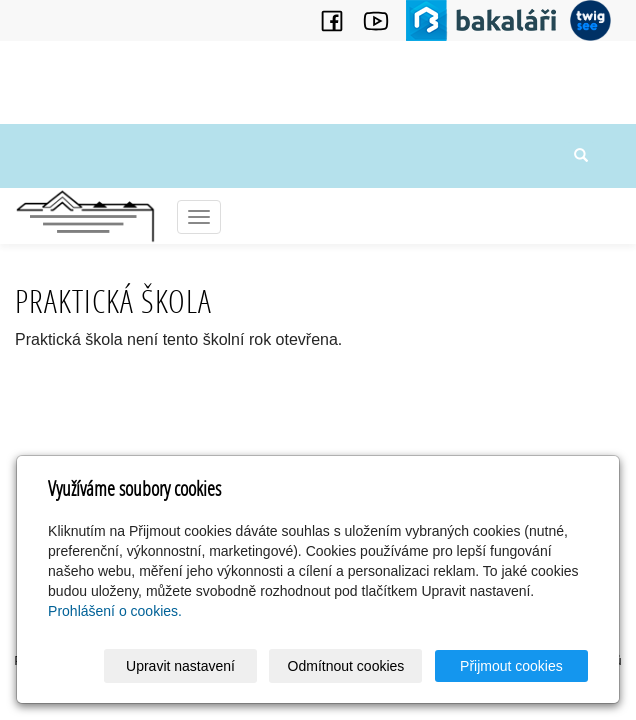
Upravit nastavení (180, 666)
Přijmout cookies (511, 666)
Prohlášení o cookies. (115, 611)
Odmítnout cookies (346, 666)
